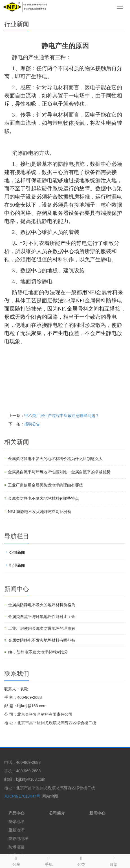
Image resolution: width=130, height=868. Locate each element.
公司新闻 (17, 552)
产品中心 (16, 813)
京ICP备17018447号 (22, 796)
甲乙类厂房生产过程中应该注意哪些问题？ (62, 416)
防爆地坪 (16, 822)
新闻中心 (97, 813)
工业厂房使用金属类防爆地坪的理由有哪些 (45, 485)
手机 (49, 860)
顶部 (114, 860)
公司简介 (57, 813)
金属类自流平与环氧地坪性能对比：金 (42, 617)
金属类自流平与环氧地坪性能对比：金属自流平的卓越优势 (59, 472)
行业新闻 (17, 565)
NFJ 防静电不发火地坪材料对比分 (38, 652)
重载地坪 (16, 830)
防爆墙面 (16, 847)
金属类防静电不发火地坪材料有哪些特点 (43, 498)
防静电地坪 (18, 838)
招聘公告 (32, 424)
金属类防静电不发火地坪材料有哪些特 (42, 640)
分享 (16, 860)
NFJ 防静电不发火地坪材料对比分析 (40, 512)
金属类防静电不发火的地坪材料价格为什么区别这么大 (55, 459)
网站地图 (50, 796)
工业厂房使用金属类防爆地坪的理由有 (42, 628)
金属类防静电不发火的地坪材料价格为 (42, 605)
